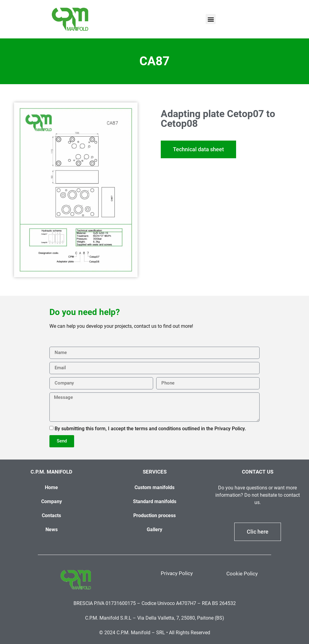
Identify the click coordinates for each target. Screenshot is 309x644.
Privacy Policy (177, 573)
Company (52, 501)
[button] (211, 19)
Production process (154, 515)
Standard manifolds (155, 501)
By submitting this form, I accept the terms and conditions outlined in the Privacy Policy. (150, 428)
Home (51, 487)
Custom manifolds (154, 487)
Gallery (154, 530)
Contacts (51, 515)
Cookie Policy (242, 574)
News (52, 530)
